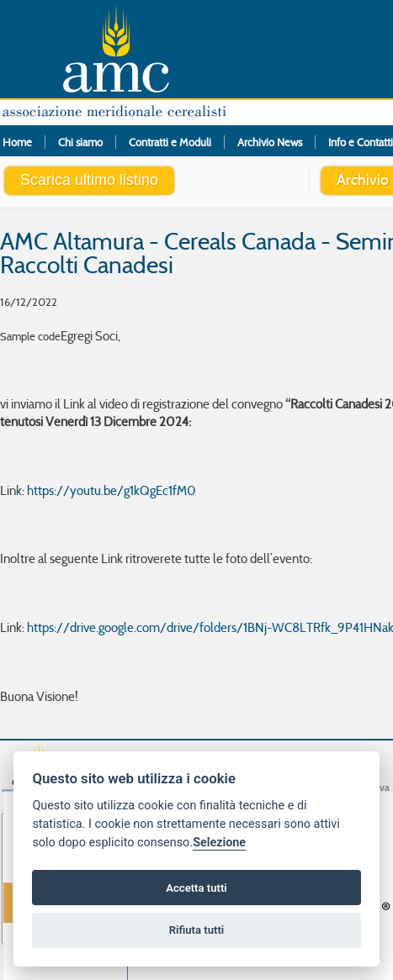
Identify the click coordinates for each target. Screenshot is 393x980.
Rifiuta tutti (197, 930)
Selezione (219, 843)
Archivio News (270, 142)
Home (17, 142)
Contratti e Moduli (170, 142)
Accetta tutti (196, 888)
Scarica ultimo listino (89, 180)
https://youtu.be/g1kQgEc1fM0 (112, 491)
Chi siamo (80, 142)
